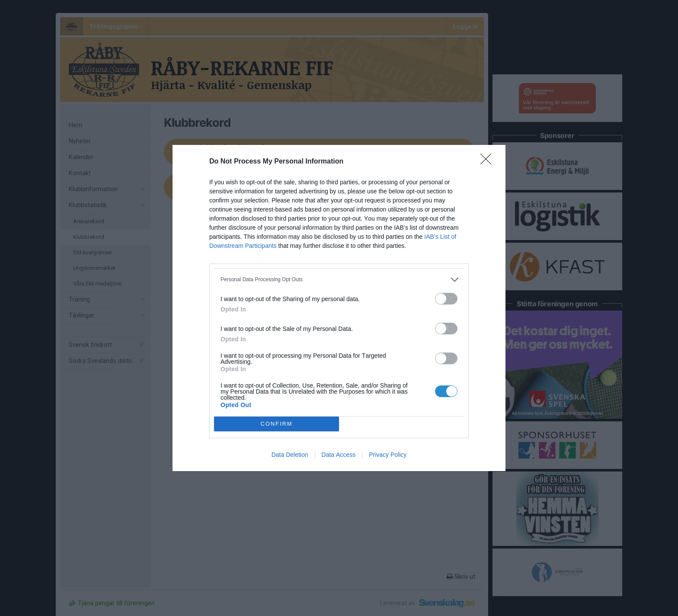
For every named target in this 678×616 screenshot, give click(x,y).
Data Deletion (290, 455)
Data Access (339, 455)
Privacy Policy (388, 455)
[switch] (446, 299)
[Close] (489, 162)
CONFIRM (277, 424)
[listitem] (339, 280)
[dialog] (339, 308)
